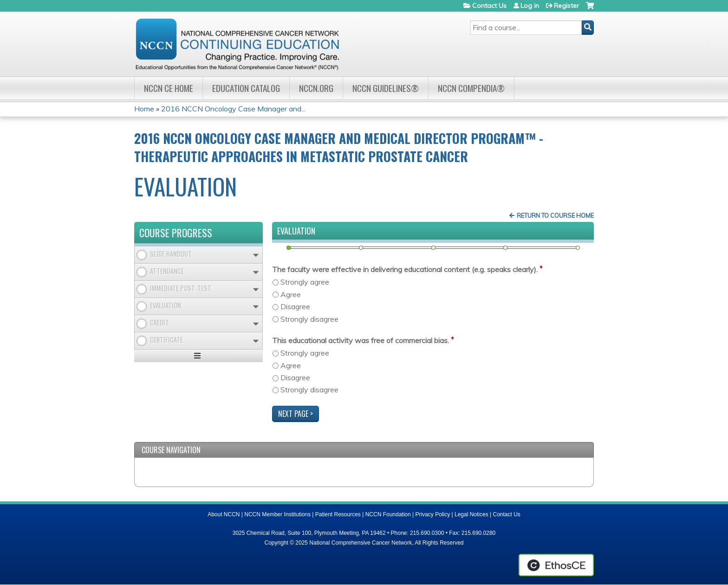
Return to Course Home (555, 215)
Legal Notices (471, 514)
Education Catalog (246, 88)
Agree (291, 294)
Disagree (295, 306)
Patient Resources (338, 514)
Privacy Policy (433, 514)
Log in (530, 6)
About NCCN (224, 514)
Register (566, 6)
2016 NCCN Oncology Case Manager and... (233, 109)
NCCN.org (316, 88)
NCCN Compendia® (471, 88)
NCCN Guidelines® (386, 88)
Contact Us (489, 6)
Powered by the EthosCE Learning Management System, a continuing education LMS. (556, 565)
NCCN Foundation (388, 514)
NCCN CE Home (169, 88)
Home (144, 109)
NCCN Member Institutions (277, 514)
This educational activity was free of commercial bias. (361, 340)
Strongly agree (305, 282)
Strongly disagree (309, 319)
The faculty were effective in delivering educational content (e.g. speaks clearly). (405, 269)
